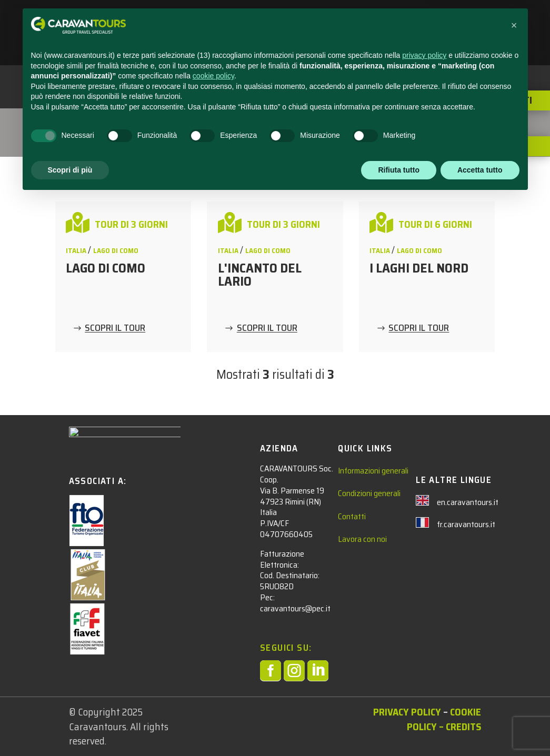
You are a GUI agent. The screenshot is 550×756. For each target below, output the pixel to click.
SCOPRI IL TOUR (115, 328)
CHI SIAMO (445, 22)
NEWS (343, 22)
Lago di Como (116, 251)
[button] (514, 583)
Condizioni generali (369, 493)
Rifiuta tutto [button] (399, 727)
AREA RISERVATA (251, 46)
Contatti (352, 516)
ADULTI (295, 22)
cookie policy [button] (213, 633)
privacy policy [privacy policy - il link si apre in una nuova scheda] (424, 613)
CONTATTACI (390, 22)
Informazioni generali (373, 471)
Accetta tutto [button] (480, 727)
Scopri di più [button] (70, 727)
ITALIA (158, 123)
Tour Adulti (87, 123)
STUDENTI (239, 22)
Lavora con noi (362, 539)
